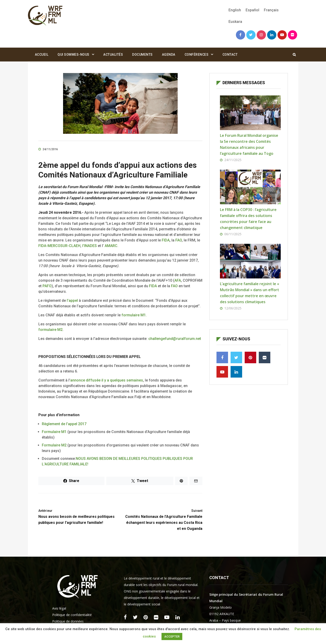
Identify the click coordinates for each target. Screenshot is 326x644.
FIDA (166, 240)
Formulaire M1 (54, 432)
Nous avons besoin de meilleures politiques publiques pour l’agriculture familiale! (78, 516)
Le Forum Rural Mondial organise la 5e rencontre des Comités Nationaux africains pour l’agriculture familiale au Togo (249, 144)
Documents (142, 55)
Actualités (113, 55)
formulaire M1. (134, 315)
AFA (178, 280)
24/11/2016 (48, 149)
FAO (179, 240)
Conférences (197, 55)
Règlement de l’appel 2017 (64, 424)
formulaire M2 (50, 330)
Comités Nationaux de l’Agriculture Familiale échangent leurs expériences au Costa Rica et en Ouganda (163, 519)
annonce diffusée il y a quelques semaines (107, 380)
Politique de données (68, 621)
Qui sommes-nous (73, 55)
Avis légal (59, 608)
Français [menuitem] (271, 10)
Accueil (42, 55)
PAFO (47, 286)
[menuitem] (235, 10)
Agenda (169, 55)
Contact (230, 55)
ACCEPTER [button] (172, 636)
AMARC (111, 246)
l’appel (73, 301)
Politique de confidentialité (72, 615)
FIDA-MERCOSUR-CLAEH (59, 246)
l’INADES (90, 246)
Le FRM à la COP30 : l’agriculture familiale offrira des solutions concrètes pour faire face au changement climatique (248, 219)
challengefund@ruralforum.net (175, 339)
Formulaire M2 (54, 445)
